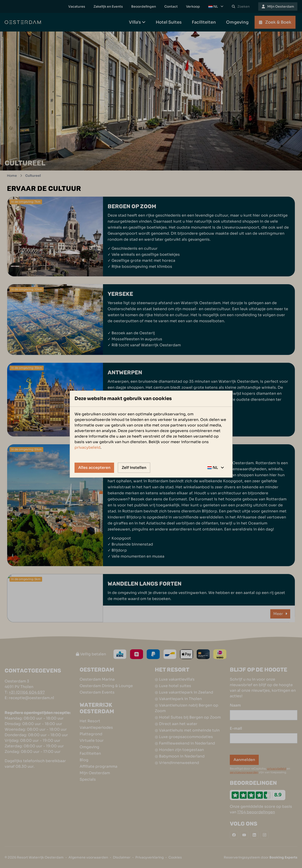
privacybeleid (87, 447)
